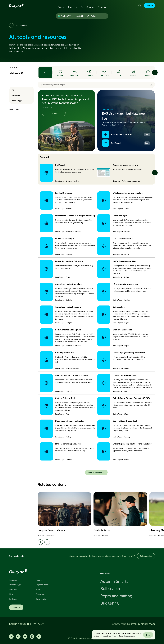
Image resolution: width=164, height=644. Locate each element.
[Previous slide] (40, 542)
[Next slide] (47, 542)
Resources (72, 7)
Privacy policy (117, 636)
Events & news (87, 7)
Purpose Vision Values (51, 530)
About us (102, 7)
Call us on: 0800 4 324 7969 (26, 624)
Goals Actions (102, 530)
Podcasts (13, 599)
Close (148, 635)
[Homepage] (19, 5)
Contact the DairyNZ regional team (133, 624)
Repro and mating (116, 596)
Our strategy (15, 585)
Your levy (13, 589)
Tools (38, 589)
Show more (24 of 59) (96, 472)
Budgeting (110, 603)
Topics (61, 7)
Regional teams (43, 585)
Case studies (42, 599)
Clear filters (14, 109)
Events (39, 580)
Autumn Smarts (114, 581)
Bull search (110, 589)
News (12, 594)
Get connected (146, 556)
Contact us (16, 607)
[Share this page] (39, 637)
